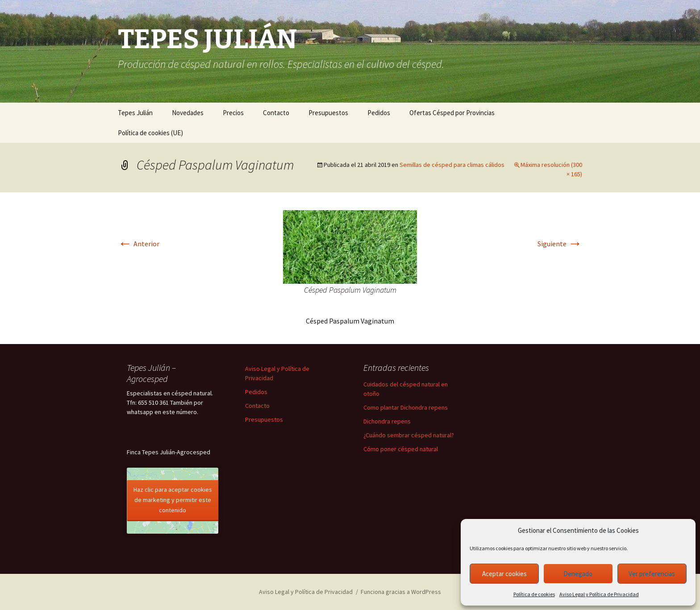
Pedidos (379, 113)
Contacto (276, 113)
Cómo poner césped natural (401, 449)
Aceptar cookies (504, 574)
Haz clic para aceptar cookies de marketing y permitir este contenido (173, 500)
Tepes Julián (135, 113)
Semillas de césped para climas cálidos (452, 165)
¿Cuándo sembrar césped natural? (409, 435)
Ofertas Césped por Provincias (452, 113)
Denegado (578, 574)
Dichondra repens (387, 421)
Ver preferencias (652, 574)
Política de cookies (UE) (150, 133)
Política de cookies (534, 594)
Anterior (139, 244)
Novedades (188, 113)
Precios (233, 113)
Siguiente (560, 244)
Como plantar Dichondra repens (406, 407)
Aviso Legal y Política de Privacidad (599, 594)
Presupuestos (328, 113)
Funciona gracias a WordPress (401, 592)
